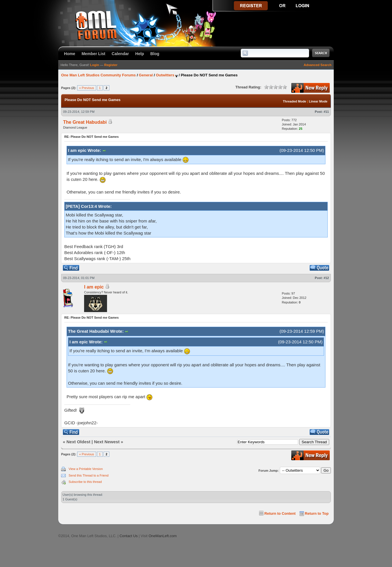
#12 (326, 278)
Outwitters (165, 75)
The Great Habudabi (85, 122)
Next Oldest (78, 442)
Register (111, 65)
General (146, 75)
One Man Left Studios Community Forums (98, 75)
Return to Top (317, 513)
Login (95, 65)
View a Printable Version (86, 469)
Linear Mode (318, 101)
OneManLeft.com (163, 536)
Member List (93, 54)
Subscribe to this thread (85, 482)
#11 (326, 112)
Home (70, 54)
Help (140, 54)
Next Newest (107, 442)
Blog (155, 54)
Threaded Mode (295, 101)
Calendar (120, 54)
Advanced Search (318, 65)
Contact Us (128, 536)
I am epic (94, 287)
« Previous (87, 88)
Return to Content (280, 513)
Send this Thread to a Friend (89, 475)
